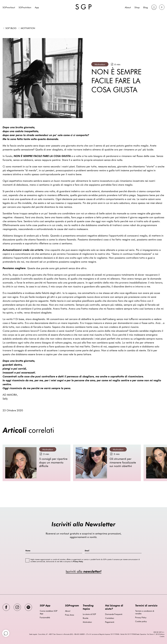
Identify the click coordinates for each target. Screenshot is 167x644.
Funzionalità (45, 617)
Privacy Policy (141, 617)
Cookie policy (141, 621)
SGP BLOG (11, 28)
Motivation (28, 28)
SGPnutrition (25, 7)
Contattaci (110, 618)
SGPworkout (9, 7)
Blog (145, 7)
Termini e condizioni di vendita (145, 612)
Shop (137, 7)
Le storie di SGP (89, 614)
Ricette (86, 618)
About (128, 7)
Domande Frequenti (114, 614)
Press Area (70, 615)
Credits (162, 636)
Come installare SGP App (49, 612)
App (37, 7)
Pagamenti (110, 622)
